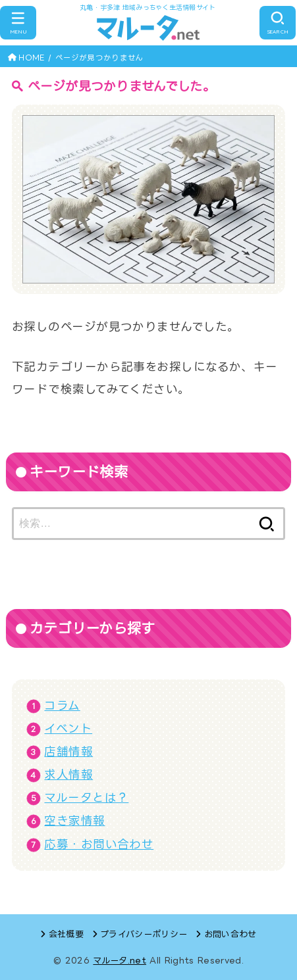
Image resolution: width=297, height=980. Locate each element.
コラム (62, 705)
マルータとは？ (86, 797)
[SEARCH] (278, 23)
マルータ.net (120, 960)
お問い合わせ (230, 934)
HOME (31, 58)
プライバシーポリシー (144, 934)
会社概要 (66, 934)
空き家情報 (74, 821)
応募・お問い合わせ (99, 844)
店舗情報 (68, 751)
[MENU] (18, 23)
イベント (68, 728)
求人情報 (68, 774)
